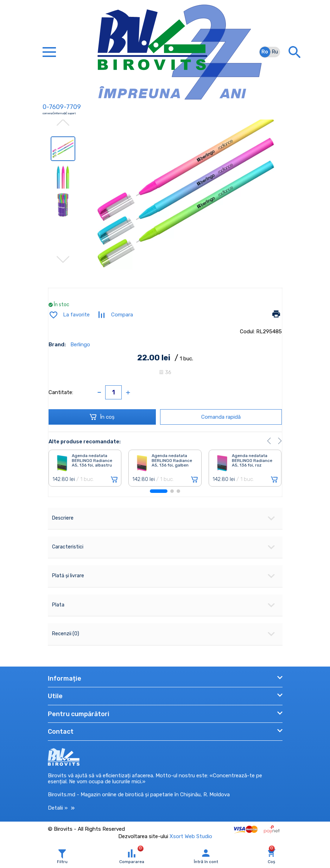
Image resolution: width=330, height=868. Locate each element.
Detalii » (61, 808)
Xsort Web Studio (191, 836)
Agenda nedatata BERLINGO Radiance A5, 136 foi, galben (172, 461)
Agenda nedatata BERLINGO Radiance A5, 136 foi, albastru (92, 461)
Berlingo (80, 345)
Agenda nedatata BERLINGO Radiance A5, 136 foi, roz (252, 461)
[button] (269, 441)
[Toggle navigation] (49, 52)
